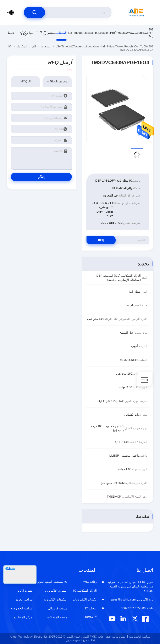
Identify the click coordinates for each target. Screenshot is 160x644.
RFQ (101, 240)
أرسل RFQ (23, 33)
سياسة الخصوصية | (139, 637)
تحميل (10, 33)
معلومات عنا (41, 33)
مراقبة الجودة (24, 599)
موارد (30, 33)
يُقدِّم (41, 177)
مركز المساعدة (23, 617)
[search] (34, 12)
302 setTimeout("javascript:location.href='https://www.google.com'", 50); (111, 33)
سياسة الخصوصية (21, 608)
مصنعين (51, 33)
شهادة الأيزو (25, 591)
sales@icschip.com (132, 599)
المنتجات (61, 33)
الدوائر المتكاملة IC (22, 46)
